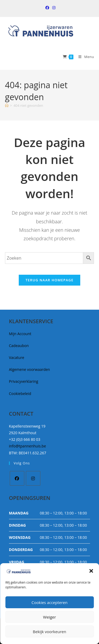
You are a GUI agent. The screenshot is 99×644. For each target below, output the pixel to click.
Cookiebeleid (20, 394)
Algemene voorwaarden (29, 369)
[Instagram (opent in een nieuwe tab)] (53, 8)
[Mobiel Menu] (84, 57)
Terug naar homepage (50, 280)
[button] (91, 571)
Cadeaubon (19, 346)
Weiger (49, 617)
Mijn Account (20, 334)
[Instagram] (33, 478)
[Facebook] (17, 478)
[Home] (7, 105)
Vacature (17, 357)
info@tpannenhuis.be (27, 446)
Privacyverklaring (24, 381)
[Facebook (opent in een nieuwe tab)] (47, 8)
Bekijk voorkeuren (49, 632)
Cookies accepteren (49, 602)
